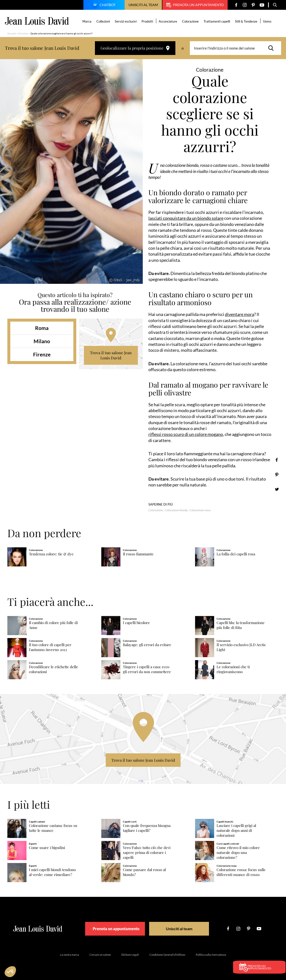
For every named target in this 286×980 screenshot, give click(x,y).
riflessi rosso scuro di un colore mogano (186, 434)
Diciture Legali (130, 954)
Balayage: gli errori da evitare (147, 645)
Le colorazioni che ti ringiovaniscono (233, 669)
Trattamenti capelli (218, 21)
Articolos (23, 33)
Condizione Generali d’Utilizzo (167, 954)
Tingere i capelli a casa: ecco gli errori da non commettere (147, 669)
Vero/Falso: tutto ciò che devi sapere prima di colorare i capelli (147, 852)
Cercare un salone (100, 954)
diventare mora (240, 314)
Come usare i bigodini (47, 847)
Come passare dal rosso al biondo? (144, 872)
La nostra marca (70, 954)
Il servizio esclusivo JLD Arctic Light (241, 647)
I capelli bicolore (136, 622)
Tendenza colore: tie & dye (51, 554)
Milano (42, 341)
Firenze (42, 354)
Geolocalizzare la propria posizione (135, 48)
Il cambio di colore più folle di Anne (53, 625)
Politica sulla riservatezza (211, 954)
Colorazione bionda (176, 510)
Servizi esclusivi (126, 21)
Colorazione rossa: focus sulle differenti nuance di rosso (241, 872)
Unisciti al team (143, 5)
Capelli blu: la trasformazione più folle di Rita (241, 625)
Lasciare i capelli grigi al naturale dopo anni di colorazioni (236, 830)
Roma (42, 328)
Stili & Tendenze (247, 21)
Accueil (12, 33)
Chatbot (103, 5)
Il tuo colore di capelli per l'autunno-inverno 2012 (50, 647)
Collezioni (104, 21)
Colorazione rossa (200, 510)
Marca (88, 21)
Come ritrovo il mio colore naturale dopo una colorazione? (238, 852)
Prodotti (148, 21)
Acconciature (169, 21)
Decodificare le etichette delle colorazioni (53, 669)
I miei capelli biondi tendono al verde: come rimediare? (52, 872)
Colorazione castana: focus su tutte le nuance (53, 828)
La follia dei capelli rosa (236, 554)
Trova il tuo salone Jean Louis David (111, 355)
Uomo (268, 21)
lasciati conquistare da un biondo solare (186, 218)
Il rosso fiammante (138, 554)
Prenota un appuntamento (195, 5)
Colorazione (191, 21)
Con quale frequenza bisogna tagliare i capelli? (147, 828)
